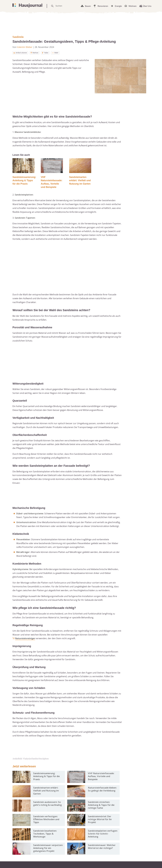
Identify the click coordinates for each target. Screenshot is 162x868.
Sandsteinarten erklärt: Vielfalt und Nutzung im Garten (80, 181)
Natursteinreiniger (25, 639)
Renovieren (103, 6)
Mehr (60, 53)
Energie (118, 6)
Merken (38, 53)
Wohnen (133, 6)
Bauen (88, 6)
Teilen (49, 53)
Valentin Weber (25, 47)
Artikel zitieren (21, 53)
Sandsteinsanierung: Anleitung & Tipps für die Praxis (24, 181)
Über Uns (147, 6)
